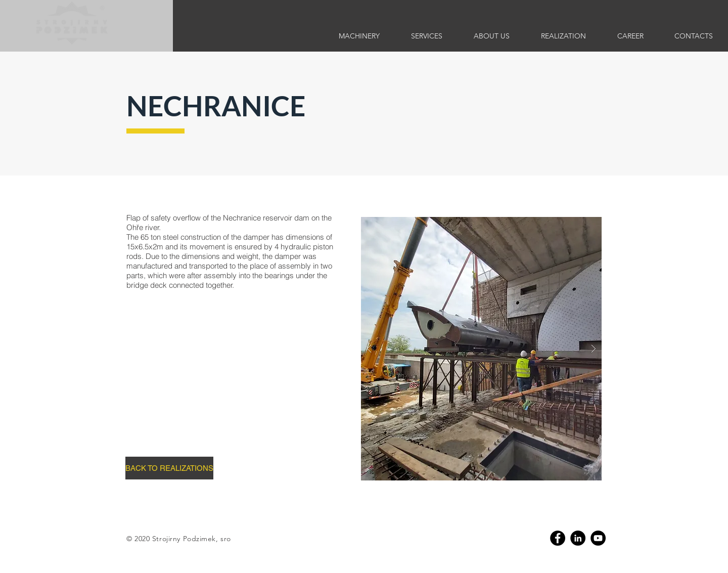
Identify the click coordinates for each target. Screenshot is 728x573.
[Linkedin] (578, 538)
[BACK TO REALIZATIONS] (169, 468)
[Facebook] (558, 538)
